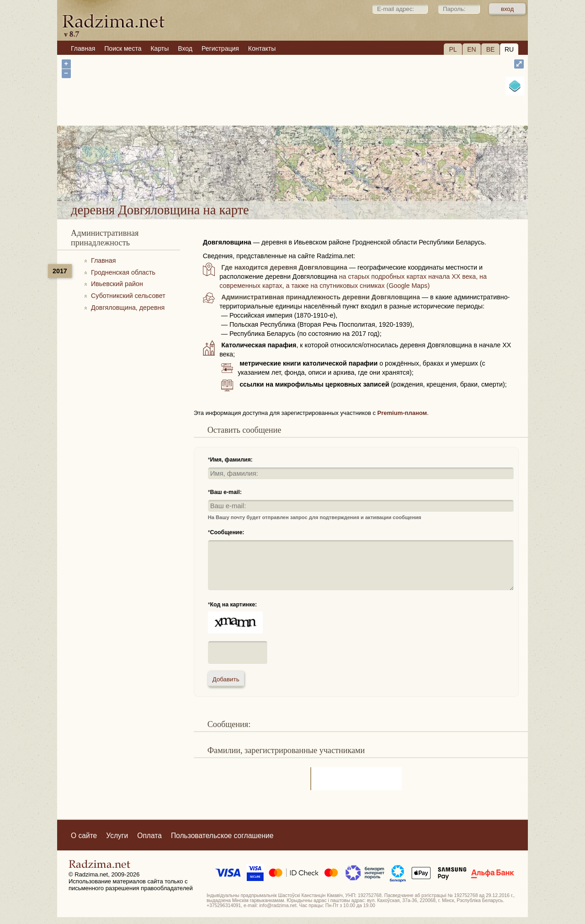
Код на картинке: (234, 605)
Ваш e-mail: (226, 492)
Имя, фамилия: (231, 460)
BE (491, 49)
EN (471, 49)
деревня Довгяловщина (343, 177)
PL (453, 49)
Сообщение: (227, 532)
